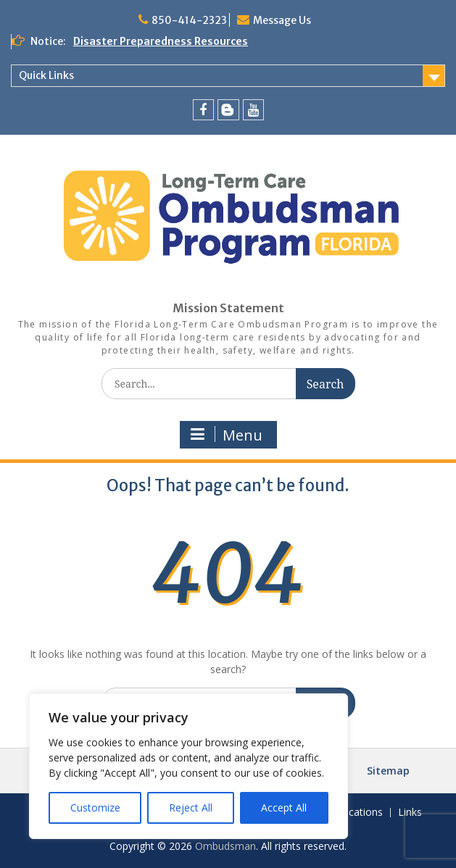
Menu (227, 435)
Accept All (284, 808)
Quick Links (46, 75)
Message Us (282, 20)
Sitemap (388, 771)
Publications (355, 813)
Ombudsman (225, 846)
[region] (188, 766)
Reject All (191, 808)
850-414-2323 (189, 20)
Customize (95, 808)
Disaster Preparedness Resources (161, 41)
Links (410, 813)
